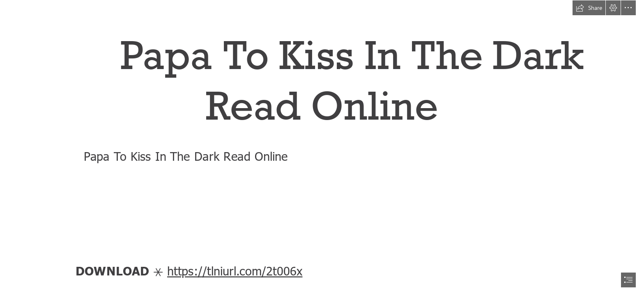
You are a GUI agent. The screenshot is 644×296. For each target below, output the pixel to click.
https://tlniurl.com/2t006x (235, 270)
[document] (322, 148)
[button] (589, 8)
